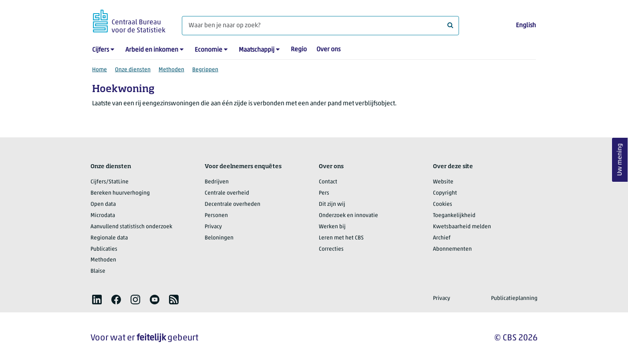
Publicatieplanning (514, 299)
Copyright (445, 193)
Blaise (98, 271)
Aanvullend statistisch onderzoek (131, 227)
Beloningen (219, 238)
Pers (324, 193)
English (526, 26)
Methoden (171, 70)
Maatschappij (257, 50)
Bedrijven (217, 182)
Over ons (328, 50)
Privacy (213, 227)
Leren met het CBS (341, 238)
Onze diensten (133, 70)
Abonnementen (452, 249)
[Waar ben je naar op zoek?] (320, 26)
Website (443, 182)
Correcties (331, 249)
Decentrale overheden (232, 204)
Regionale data (109, 238)
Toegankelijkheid (454, 216)
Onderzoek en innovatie (348, 216)
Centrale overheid (227, 193)
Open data (103, 204)
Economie (208, 50)
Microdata (103, 216)
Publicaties (104, 249)
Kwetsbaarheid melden (462, 227)
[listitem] (97, 300)
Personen (216, 216)
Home (100, 70)
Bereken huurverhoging (120, 193)
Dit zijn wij (332, 204)
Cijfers (101, 50)
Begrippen (205, 70)
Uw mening (620, 160)
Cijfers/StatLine (110, 182)
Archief (442, 238)
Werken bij (332, 227)
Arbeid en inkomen (152, 50)
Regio (299, 50)
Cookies (443, 204)
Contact (328, 182)
